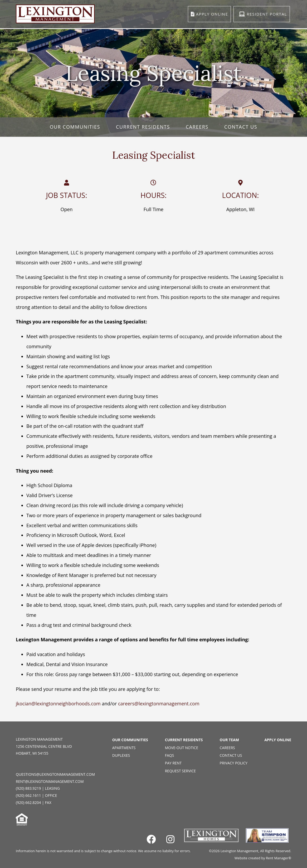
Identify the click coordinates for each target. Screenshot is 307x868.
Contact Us (241, 127)
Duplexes (121, 755)
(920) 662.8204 (28, 802)
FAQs (170, 755)
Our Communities (75, 127)
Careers (197, 127)
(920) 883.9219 (28, 788)
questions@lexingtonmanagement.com (55, 774)
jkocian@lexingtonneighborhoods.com (58, 704)
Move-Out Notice (182, 748)
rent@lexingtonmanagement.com (50, 781)
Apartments (124, 748)
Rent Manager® (279, 858)
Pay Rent (173, 763)
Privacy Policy (234, 763)
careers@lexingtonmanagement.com (159, 704)
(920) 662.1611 (28, 795)
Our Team (229, 740)
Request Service (180, 771)
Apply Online (278, 740)
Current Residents (143, 127)
